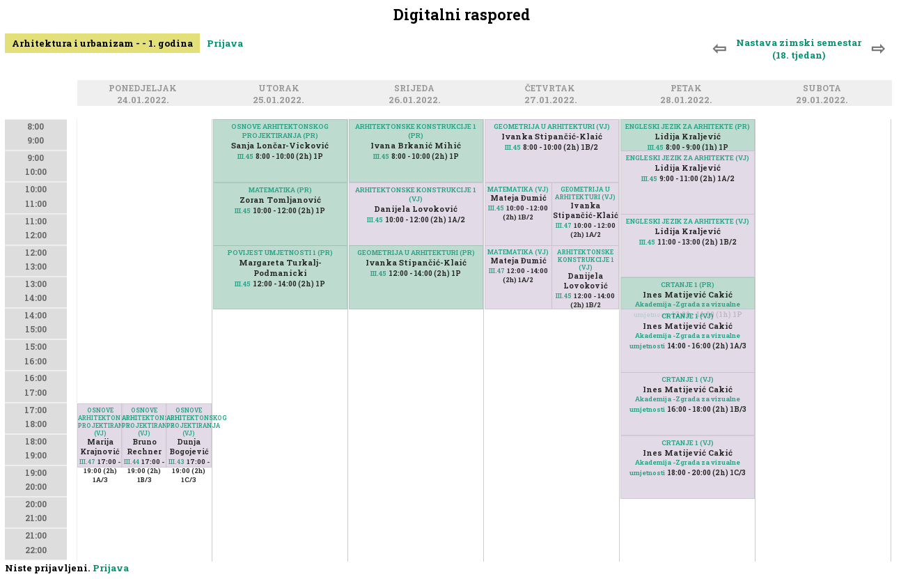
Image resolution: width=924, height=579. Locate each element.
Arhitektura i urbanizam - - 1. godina (102, 43)
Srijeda (416, 89)
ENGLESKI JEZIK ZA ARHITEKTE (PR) (688, 126)
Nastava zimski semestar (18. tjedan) (799, 49)
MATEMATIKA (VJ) (518, 189)
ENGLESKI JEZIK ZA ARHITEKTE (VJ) (688, 158)
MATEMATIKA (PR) (280, 190)
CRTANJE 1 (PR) (688, 285)
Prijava (225, 43)
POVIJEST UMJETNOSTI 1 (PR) (280, 253)
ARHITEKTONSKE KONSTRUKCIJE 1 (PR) (416, 131)
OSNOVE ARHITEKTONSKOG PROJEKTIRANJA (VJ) (100, 422)
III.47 (87, 462)
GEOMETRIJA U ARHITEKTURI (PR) (416, 253)
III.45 (245, 156)
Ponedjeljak (145, 89)
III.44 (132, 462)
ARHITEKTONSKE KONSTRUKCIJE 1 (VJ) (416, 194)
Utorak (281, 89)
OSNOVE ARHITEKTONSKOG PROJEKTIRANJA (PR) (280, 131)
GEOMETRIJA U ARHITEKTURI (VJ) (552, 126)
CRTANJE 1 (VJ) (688, 316)
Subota (824, 89)
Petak (688, 89)
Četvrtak (552, 89)
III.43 (177, 462)
